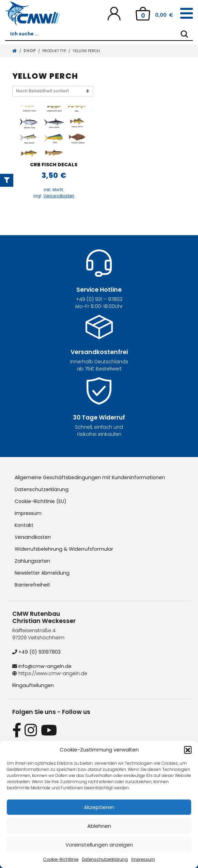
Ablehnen (99, 826)
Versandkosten (59, 196)
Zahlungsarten (32, 561)
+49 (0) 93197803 (36, 652)
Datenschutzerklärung (105, 859)
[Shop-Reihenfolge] (53, 91)
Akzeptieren (99, 807)
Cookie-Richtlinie (61, 859)
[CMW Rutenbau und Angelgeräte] (33, 14)
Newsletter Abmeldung (42, 573)
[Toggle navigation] (187, 14)
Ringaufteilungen (33, 685)
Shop (30, 51)
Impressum (143, 859)
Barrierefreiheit (32, 585)
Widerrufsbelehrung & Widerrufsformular (63, 549)
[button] (188, 750)
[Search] (184, 34)
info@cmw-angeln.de (41, 666)
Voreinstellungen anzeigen (99, 845)
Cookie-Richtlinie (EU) (41, 501)
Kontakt (24, 525)
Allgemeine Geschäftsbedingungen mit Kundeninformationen (89, 477)
